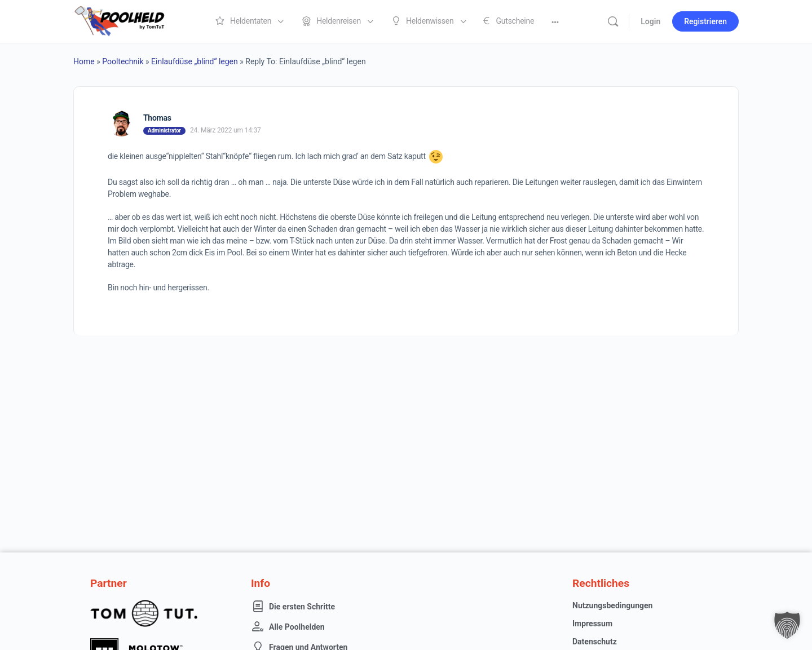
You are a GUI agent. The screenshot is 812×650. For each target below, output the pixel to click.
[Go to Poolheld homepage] (130, 20)
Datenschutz (595, 642)
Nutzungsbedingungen (612, 605)
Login (650, 21)
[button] (787, 625)
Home (84, 61)
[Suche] (613, 21)
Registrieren (705, 21)
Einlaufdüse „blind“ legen (195, 61)
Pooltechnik (123, 61)
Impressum (592, 624)
